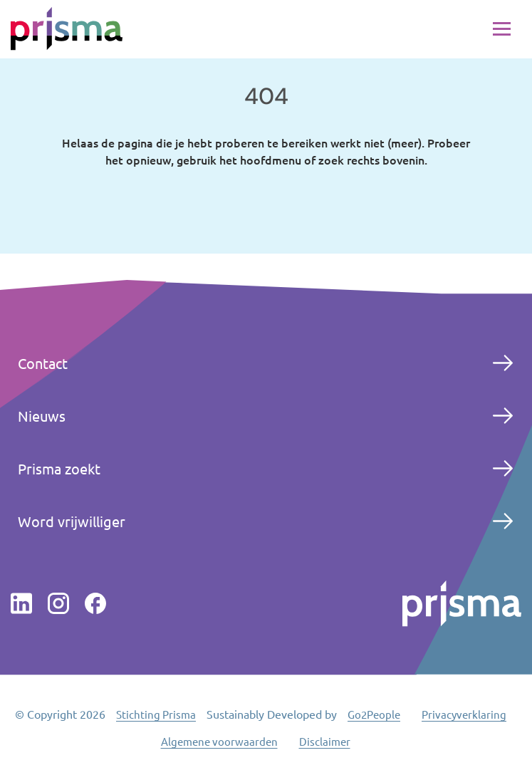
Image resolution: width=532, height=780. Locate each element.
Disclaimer (325, 741)
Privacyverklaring (464, 714)
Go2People (374, 714)
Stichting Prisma (156, 714)
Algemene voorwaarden (219, 741)
